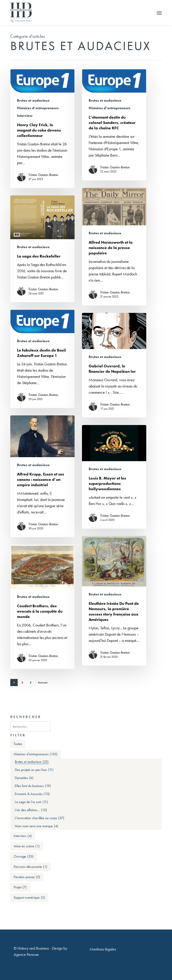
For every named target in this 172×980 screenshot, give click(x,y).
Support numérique (29, 897)
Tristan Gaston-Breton (43, 175)
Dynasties (24, 778)
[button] (159, 13)
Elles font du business (33, 786)
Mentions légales (103, 949)
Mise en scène (27, 846)
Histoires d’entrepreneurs (38, 108)
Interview (25, 116)
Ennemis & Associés (32, 794)
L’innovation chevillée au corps (40, 818)
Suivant (43, 683)
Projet (20, 887)
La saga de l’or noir (31, 802)
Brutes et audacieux (33, 101)
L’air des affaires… (31, 810)
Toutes (18, 744)
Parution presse (27, 877)
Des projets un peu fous (34, 770)
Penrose (33, 954)
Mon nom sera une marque (37, 826)
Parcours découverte (30, 867)
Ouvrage (24, 856)
